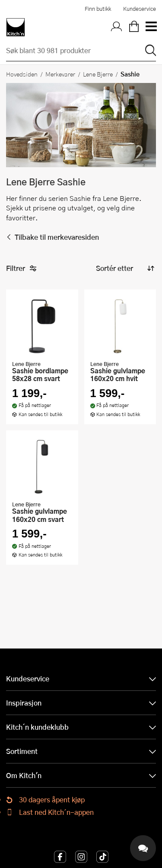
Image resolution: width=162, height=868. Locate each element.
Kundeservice (140, 9)
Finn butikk (98, 9)
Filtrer (21, 269)
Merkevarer (60, 74)
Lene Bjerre (98, 74)
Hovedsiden (22, 74)
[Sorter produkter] (124, 268)
